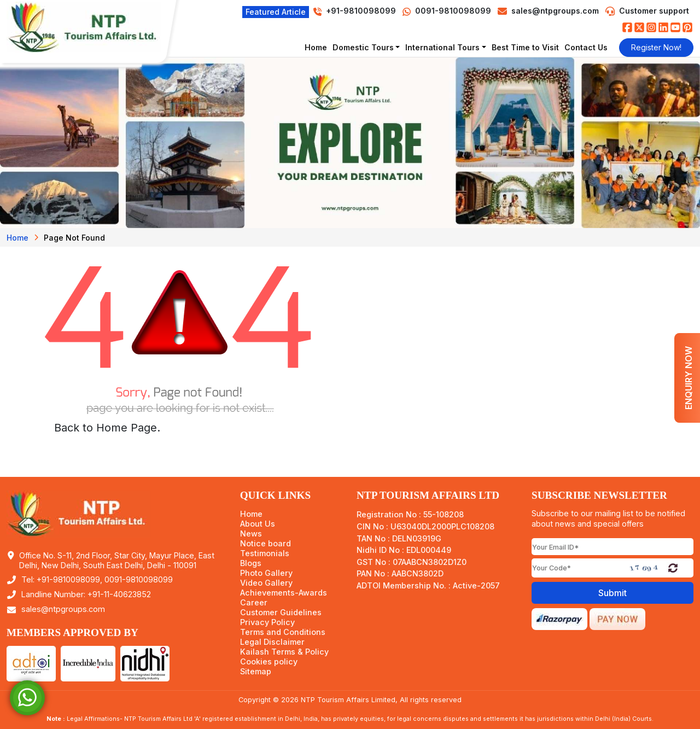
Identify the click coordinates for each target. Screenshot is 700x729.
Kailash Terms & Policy (284, 652)
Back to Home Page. (107, 428)
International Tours (442, 47)
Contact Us (586, 47)
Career (254, 603)
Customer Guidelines (281, 613)
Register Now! (656, 47)
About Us (258, 524)
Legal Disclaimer (272, 642)
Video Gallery (266, 583)
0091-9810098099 (447, 11)
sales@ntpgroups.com (555, 11)
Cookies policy (269, 662)
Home (316, 47)
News (251, 534)
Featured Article (276, 12)
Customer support (654, 11)
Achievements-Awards (284, 593)
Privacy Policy (267, 622)
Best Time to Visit (525, 47)
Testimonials (265, 553)
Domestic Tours (363, 47)
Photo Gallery (266, 573)
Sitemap (256, 672)
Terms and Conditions (283, 632)
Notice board (266, 544)
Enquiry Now (689, 378)
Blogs (251, 563)
